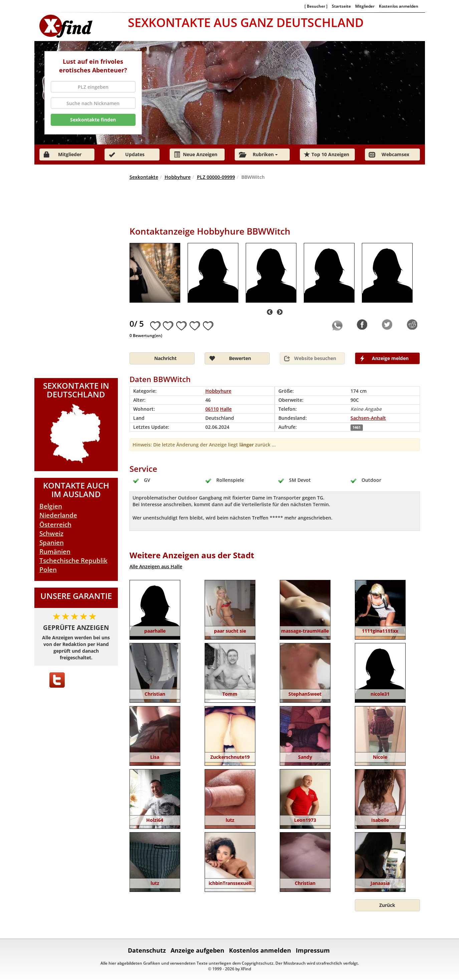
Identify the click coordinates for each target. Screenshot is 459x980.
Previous (270, 312)
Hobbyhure (178, 177)
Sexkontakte (144, 177)
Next (280, 312)
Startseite (341, 6)
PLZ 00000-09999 (216, 177)
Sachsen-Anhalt (368, 418)
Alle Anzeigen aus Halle (156, 566)
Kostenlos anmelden (399, 6)
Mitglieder (365, 6)
